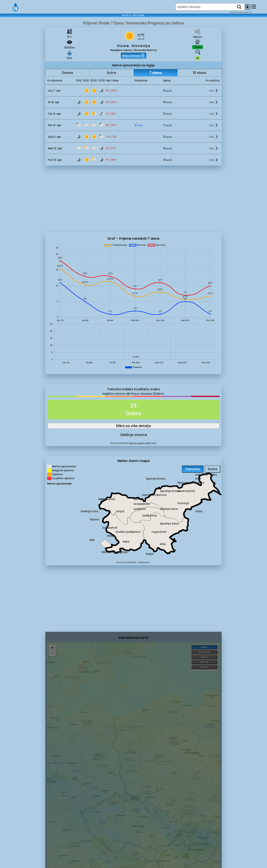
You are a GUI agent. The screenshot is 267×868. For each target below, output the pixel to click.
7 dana (156, 73)
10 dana (199, 73)
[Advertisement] (23, 78)
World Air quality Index (139, 443)
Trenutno (193, 469)
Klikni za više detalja (133, 426)
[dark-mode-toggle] (248, 7)
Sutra (111, 73)
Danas (68, 73)
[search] (239, 7)
